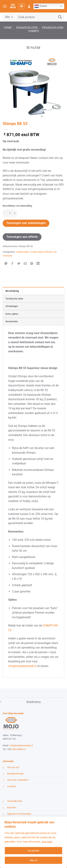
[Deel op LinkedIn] (38, 264)
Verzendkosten (15, 801)
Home (8, 28)
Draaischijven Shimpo (42, 252)
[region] (33, 842)
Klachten (12, 807)
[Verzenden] (60, 17)
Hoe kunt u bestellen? (18, 780)
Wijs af (34, 860)
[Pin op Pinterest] (32, 264)
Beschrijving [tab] (12, 291)
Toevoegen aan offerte (22, 237)
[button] (5, 6)
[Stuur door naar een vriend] (25, 264)
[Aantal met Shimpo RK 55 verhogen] (15, 213)
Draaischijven (27, 28)
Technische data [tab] (14, 299)
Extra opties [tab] (12, 314)
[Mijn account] (29, 6)
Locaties (12, 786)
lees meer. (47, 842)
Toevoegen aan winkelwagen (26, 223)
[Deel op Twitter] (19, 264)
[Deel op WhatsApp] (6, 264)
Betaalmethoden (15, 774)
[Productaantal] (10, 213)
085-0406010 (19, 749)
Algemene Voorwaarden (19, 814)
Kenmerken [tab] (12, 321)
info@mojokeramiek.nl (22, 666)
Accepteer (34, 851)
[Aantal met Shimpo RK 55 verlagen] (5, 213)
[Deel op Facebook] (12, 264)
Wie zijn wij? (13, 767)
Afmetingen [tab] (12, 306)
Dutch (41, 6)
